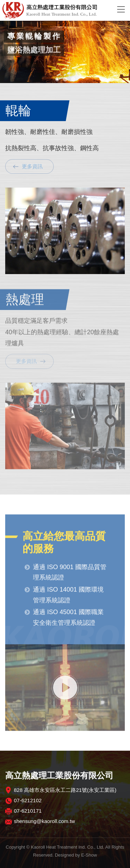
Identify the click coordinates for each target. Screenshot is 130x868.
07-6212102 (28, 800)
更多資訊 (32, 166)
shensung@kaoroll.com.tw (44, 821)
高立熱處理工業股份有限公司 (55, 10)
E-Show (89, 855)
